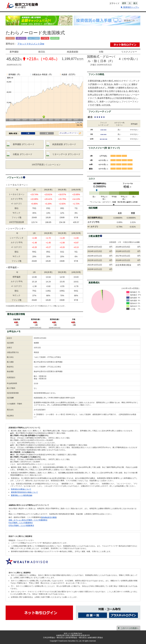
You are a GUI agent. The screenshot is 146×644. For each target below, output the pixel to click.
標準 (124, 3)
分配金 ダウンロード (23, 154)
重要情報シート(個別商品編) (22, 495)
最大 (135, 3)
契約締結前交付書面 (49, 517)
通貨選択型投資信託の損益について (24, 492)
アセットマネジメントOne (31, 44)
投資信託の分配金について (21, 489)
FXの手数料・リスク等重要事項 (21, 523)
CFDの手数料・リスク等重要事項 (21, 526)
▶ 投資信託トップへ (130, 7)
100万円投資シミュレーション (46, 164)
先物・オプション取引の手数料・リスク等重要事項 (28, 520)
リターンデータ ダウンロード (66, 154)
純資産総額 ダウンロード (64, 144)
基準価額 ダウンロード (24, 144)
